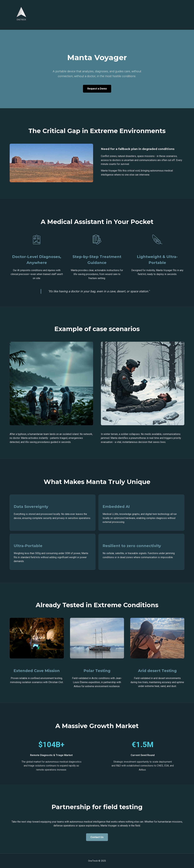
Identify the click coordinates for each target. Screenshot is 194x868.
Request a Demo (97, 89)
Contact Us (97, 837)
